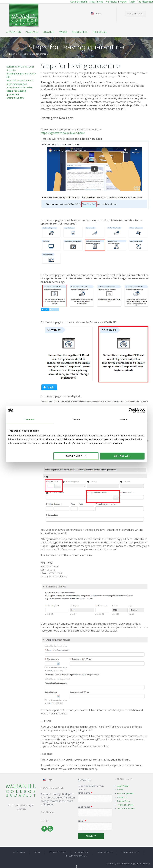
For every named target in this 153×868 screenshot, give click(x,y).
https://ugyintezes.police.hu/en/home (63, 133)
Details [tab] (76, 419)
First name (85, 793)
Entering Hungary (15, 98)
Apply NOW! (123, 786)
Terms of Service (125, 805)
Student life (80, 32)
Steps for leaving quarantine (34, 54)
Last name (85, 807)
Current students (79, 2)
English (99, 13)
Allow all (122, 456)
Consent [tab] (29, 419)
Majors (63, 32)
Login (132, 2)
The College (100, 32)
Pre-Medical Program (116, 2)
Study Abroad (96, 2)
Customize (76, 456)
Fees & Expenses (125, 793)
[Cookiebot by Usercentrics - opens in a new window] (131, 410)
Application (14, 32)
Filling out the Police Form (20, 80)
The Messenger (145, 2)
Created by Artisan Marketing (120, 864)
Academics (32, 32)
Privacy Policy (124, 801)
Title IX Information (126, 809)
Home (14, 54)
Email (82, 821)
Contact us (122, 797)
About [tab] (124, 419)
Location (49, 32)
